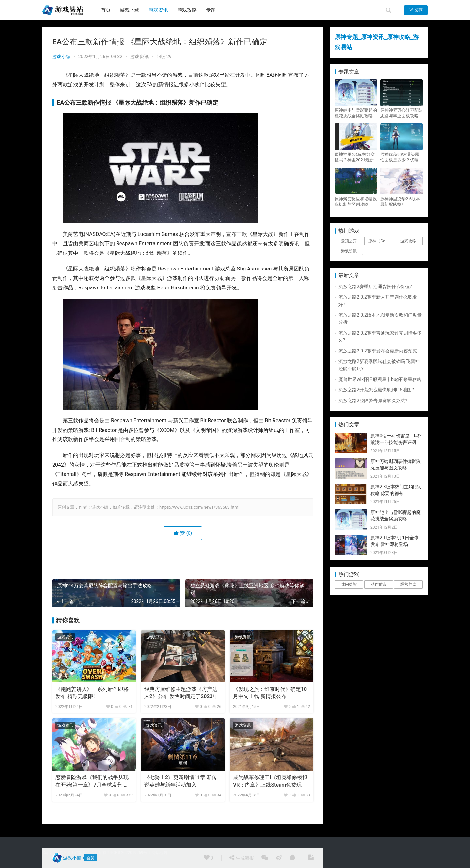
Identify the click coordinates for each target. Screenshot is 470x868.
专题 (211, 10)
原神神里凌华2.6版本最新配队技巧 (400, 202)
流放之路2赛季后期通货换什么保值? (375, 287)
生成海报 (242, 858)
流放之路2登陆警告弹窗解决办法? (373, 401)
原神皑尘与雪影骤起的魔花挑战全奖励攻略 (356, 113)
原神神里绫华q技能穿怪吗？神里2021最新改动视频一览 (355, 157)
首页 (106, 10)
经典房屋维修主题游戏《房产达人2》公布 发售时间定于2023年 (181, 693)
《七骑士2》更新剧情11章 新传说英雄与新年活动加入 (181, 781)
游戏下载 (130, 10)
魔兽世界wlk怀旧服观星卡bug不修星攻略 (380, 379)
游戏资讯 (158, 10)
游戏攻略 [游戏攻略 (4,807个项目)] (408, 241)
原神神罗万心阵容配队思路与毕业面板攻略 (401, 113)
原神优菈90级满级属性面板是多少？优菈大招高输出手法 (401, 157)
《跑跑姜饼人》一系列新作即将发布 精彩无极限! (92, 693)
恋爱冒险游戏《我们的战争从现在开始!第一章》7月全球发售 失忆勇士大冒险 (92, 781)
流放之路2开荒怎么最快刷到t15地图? (376, 390)
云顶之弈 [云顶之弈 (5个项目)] (349, 241)
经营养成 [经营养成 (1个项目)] (408, 584)
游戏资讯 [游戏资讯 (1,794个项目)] (349, 251)
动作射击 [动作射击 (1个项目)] (379, 584)
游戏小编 (61, 57)
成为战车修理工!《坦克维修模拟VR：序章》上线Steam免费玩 (270, 781)
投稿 (416, 10)
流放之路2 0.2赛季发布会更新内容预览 (378, 351)
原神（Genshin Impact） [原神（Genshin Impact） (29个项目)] (381, 241)
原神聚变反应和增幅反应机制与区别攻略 (356, 202)
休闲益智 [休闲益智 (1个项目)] (349, 584)
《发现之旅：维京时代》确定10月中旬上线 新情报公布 (270, 693)
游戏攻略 (187, 10)
